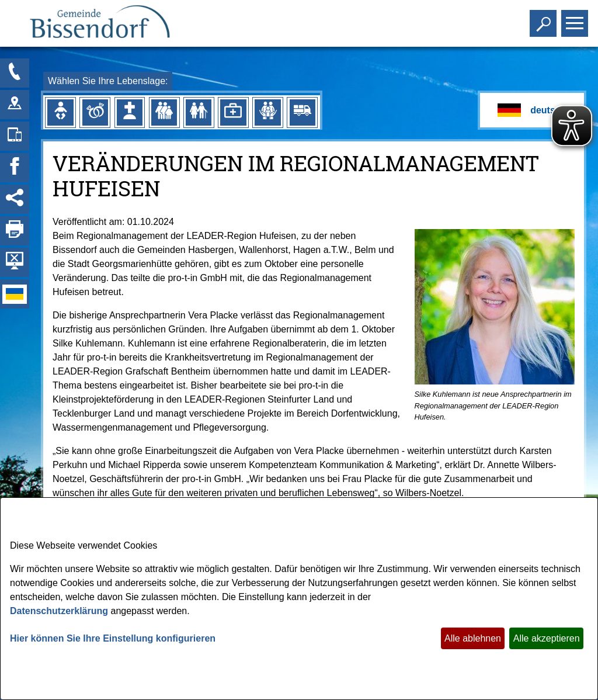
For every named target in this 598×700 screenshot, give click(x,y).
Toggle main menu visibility (576, 18)
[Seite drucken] (15, 231)
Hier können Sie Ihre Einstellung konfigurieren (113, 638)
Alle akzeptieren (547, 638)
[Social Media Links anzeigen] (15, 199)
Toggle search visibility (545, 18)
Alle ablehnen (473, 638)
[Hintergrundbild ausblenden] (15, 262)
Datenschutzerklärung (59, 611)
